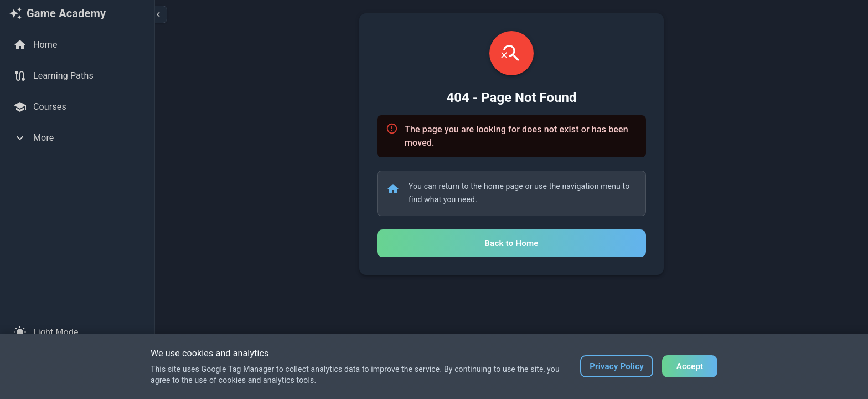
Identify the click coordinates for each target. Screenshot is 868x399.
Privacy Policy (617, 366)
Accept (690, 366)
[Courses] (77, 107)
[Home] (77, 45)
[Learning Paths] (77, 76)
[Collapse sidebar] (158, 14)
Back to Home (511, 243)
